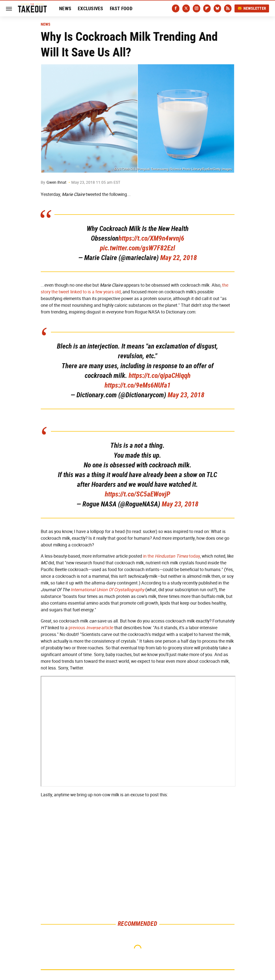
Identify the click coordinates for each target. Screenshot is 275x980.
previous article (91, 628)
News (65, 8)
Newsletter (252, 8)
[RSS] (228, 8)
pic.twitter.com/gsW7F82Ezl (137, 248)
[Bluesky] (217, 8)
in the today (172, 556)
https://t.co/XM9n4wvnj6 (151, 238)
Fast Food (121, 8)
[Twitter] (186, 8)
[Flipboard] (207, 8)
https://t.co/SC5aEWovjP (137, 494)
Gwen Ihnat (56, 182)
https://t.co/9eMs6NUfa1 (138, 385)
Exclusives (91, 8)
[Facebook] (176, 8)
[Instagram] (196, 8)
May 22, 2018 (179, 258)
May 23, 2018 (186, 395)
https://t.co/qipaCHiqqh (160, 376)
